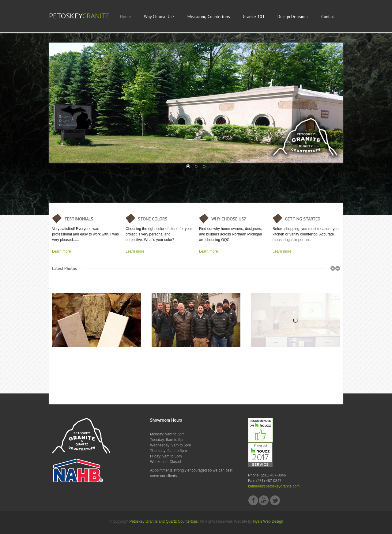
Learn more (61, 251)
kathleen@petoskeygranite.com (274, 486)
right (338, 268)
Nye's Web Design (268, 521)
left (333, 268)
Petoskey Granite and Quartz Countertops (163, 521)
